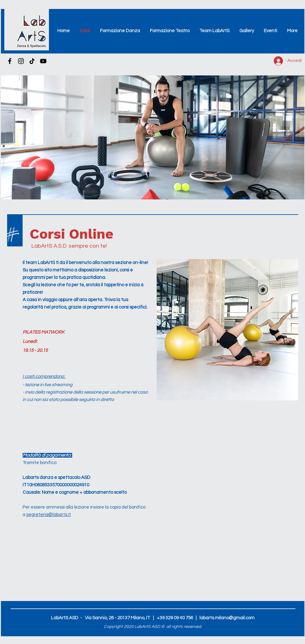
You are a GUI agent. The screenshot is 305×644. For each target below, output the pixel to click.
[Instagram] (21, 61)
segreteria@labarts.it (49, 515)
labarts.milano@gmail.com (227, 618)
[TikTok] (32, 61)
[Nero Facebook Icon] (10, 61)
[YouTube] (43, 61)
